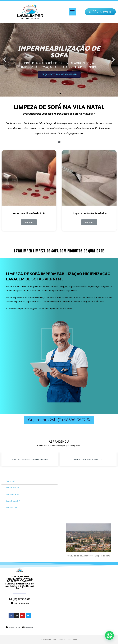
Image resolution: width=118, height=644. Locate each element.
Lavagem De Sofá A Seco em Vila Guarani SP (88, 459)
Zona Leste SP (13, 494)
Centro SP (10, 481)
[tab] (29, 481)
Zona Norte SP (13, 488)
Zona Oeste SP (13, 501)
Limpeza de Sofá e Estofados (89, 213)
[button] (72, 12)
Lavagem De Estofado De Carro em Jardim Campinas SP (30, 459)
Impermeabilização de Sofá (29, 213)
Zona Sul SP (12, 507)
